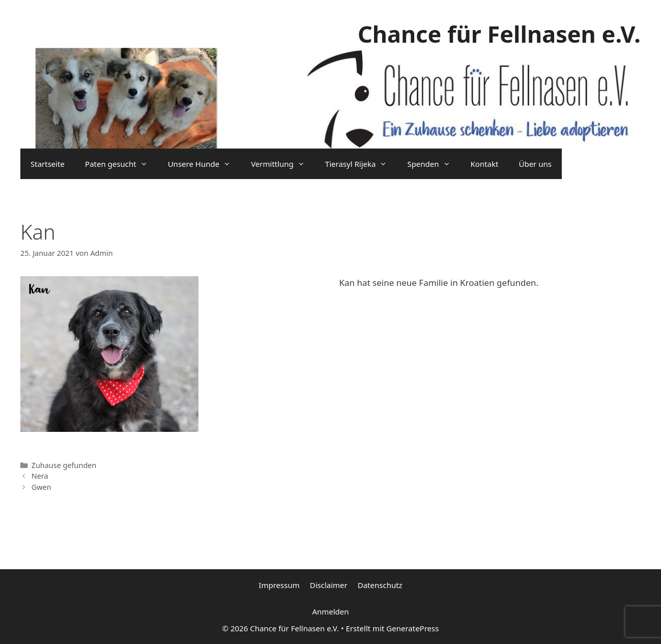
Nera (40, 476)
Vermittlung (283, 164)
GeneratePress (412, 628)
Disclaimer (329, 585)
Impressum (279, 585)
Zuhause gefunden (64, 465)
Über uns (535, 164)
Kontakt (485, 164)
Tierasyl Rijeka (361, 164)
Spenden (434, 164)
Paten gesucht (121, 164)
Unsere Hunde (204, 164)
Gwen (41, 487)
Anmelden (330, 611)
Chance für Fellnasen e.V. (499, 34)
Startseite (48, 164)
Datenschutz (380, 585)
